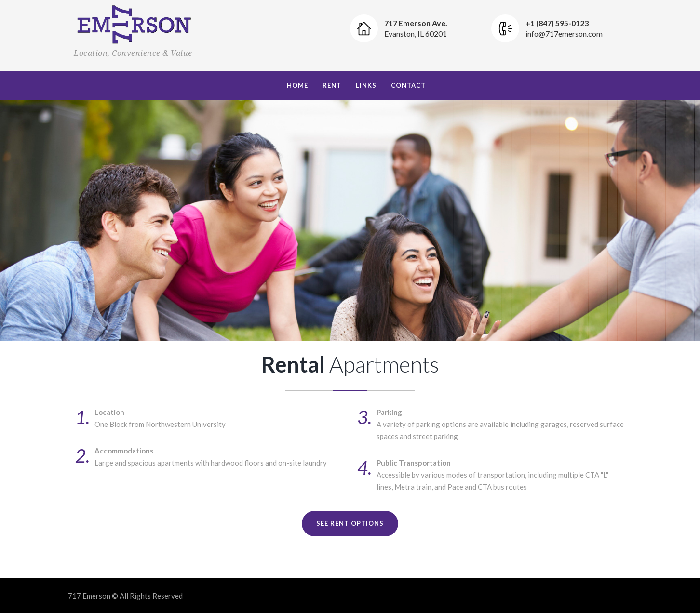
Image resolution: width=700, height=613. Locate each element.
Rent (332, 85)
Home (297, 85)
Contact (408, 85)
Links (366, 85)
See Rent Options (350, 523)
